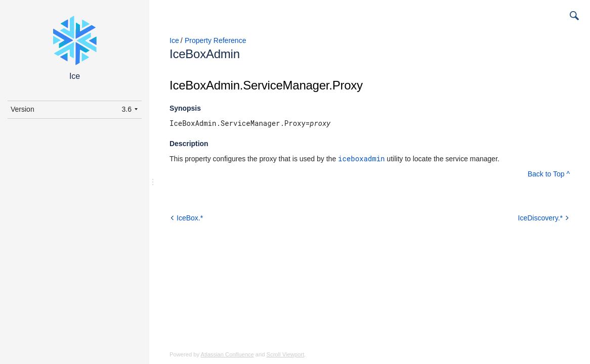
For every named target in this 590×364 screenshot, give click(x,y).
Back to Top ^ (549, 174)
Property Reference (215, 40)
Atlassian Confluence (227, 354)
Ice (174, 40)
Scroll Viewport (285, 354)
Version (23, 109)
